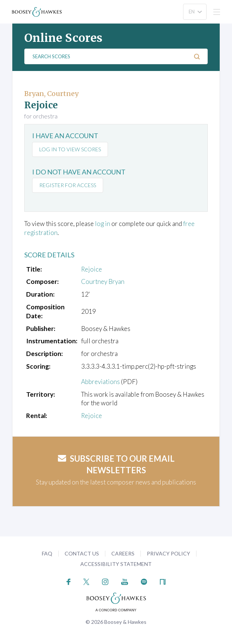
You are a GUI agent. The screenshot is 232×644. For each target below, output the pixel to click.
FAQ (47, 553)
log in (103, 224)
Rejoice (92, 269)
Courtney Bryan (103, 281)
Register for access (68, 185)
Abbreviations (100, 382)
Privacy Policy (168, 553)
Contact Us (82, 553)
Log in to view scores (70, 149)
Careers (123, 553)
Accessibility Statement (116, 564)
